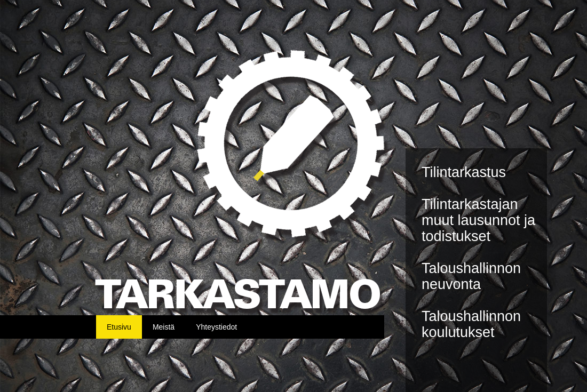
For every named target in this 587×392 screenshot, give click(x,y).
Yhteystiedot (216, 327)
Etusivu (119, 327)
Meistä (164, 327)
